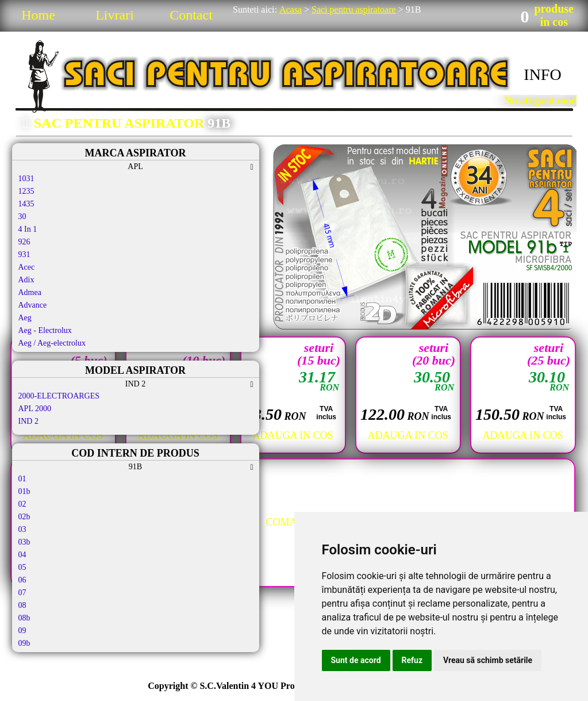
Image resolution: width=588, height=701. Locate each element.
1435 (26, 204)
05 (22, 567)
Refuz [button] (412, 660)
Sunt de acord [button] (356, 660)
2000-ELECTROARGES (59, 396)
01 (22, 479)
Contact (191, 15)
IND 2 (28, 421)
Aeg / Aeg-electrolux (52, 343)
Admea (30, 292)
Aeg (25, 318)
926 (24, 242)
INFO (542, 74)
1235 (26, 191)
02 (22, 504)
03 (22, 529)
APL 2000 (35, 409)
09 (22, 631)
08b (24, 618)
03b (24, 542)
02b (24, 517)
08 (22, 605)
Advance (33, 305)
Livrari (115, 15)
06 (22, 580)
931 (24, 254)
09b (24, 643)
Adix (26, 280)
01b (24, 491)
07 (22, 593)
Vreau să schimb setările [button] (488, 660)
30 (22, 217)
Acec (27, 267)
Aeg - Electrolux (45, 330)
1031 (26, 179)
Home (38, 15)
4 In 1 (28, 229)
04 (22, 555)
